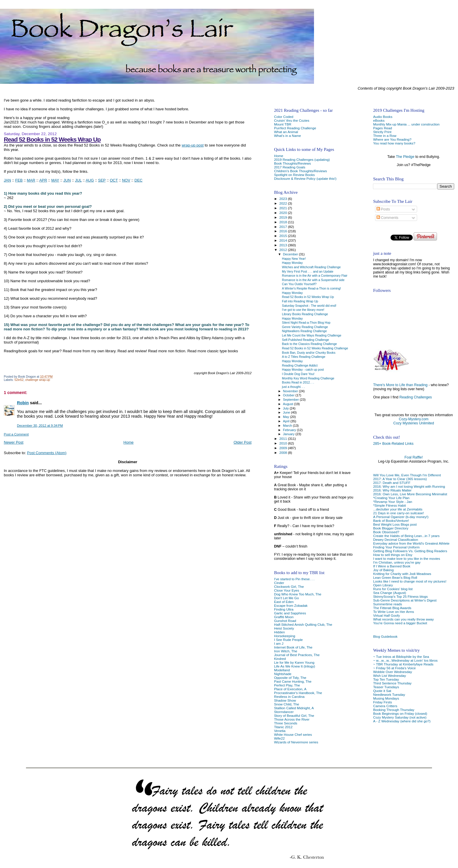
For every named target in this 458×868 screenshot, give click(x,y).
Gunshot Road (285, 621)
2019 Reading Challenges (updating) (302, 160)
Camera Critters (385, 706)
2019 (283, 217)
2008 (283, 453)
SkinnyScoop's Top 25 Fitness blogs (400, 596)
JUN (67, 180)
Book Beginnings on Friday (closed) (400, 713)
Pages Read (382, 128)
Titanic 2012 (283, 727)
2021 (283, 208)
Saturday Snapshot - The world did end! (309, 306)
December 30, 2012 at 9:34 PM (40, 426)
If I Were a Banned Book (392, 566)
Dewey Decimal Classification (395, 540)
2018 (283, 222)
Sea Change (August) (390, 593)
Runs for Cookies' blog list (393, 589)
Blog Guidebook (385, 636)
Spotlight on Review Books (294, 175)
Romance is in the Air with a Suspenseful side (313, 280)
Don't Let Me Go (286, 598)
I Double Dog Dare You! (298, 374)
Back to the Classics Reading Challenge (309, 344)
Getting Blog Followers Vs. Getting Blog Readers (410, 551)
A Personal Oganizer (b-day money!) (401, 517)
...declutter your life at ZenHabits (398, 509)
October (289, 395)
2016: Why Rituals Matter (392, 490)
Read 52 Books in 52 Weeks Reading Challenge (315, 348)
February (290, 430)
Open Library (383, 585)
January (289, 434)
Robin (23, 403)
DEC (138, 180)
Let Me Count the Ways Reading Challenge (312, 335)
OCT (114, 180)
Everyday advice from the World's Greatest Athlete (411, 543)
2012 (283, 250)
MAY (55, 180)
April (287, 421)
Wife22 (279, 738)
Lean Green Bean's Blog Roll (395, 577)
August (289, 404)
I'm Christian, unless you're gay (397, 562)
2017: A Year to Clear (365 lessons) (400, 479)
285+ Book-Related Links (393, 444)
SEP (102, 180)
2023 (283, 199)
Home (129, 442)
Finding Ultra (284, 609)
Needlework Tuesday (389, 694)
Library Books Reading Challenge (305, 314)
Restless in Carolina (289, 697)
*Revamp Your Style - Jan (393, 502)
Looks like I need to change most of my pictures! (410, 581)
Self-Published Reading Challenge (305, 340)
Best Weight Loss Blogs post (395, 524)
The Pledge (405, 157)
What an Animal (286, 132)
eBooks (379, 120)
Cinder (279, 583)
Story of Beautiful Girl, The (294, 716)
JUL (78, 180)
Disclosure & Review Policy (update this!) (305, 178)
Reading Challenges (416, 397)
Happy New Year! (294, 259)
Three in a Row (385, 136)
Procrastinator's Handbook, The (298, 693)
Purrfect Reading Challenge (295, 128)
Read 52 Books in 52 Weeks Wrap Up (52, 139)
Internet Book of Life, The (293, 647)
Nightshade (283, 674)
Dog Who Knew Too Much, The (298, 594)
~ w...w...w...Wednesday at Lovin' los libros (405, 660)
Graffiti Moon (284, 617)
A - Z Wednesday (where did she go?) (402, 721)
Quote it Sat (382, 691)
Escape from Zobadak (291, 605)
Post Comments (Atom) (47, 453)
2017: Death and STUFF (392, 483)
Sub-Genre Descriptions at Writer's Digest (405, 600)
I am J (279, 643)
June (287, 412)
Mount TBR (283, 124)
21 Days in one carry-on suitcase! (398, 513)
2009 (283, 448)
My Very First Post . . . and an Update (308, 271)
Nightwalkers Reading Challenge (304, 331)
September (292, 400)
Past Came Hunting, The (293, 681)
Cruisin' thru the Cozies (292, 120)
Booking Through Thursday (394, 710)
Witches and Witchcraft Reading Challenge (311, 267)
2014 (283, 240)
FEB (19, 180)
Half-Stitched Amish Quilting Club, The (303, 624)
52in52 (19, 380)
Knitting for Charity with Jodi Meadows (402, 574)
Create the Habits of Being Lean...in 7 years (406, 536)
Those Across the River (292, 719)
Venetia (280, 731)
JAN (7, 180)
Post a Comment (16, 434)
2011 (283, 439)
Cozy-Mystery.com (414, 419)
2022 (283, 203)
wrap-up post (193, 145)
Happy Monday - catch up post (303, 369)
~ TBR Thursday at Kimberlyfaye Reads (403, 664)
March (288, 426)
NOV (126, 180)
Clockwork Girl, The (289, 586)
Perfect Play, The (287, 685)
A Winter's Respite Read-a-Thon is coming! (311, 288)
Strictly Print (382, 132)
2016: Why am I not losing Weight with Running (409, 486)
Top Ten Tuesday (386, 679)
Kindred (280, 659)
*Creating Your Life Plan (391, 498)
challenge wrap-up (38, 380)
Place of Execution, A (290, 689)
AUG (90, 180)
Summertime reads (387, 604)
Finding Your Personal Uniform (396, 547)
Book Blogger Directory (391, 528)
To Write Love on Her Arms (393, 612)
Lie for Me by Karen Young (294, 662)
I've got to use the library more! (303, 310)
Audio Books (383, 117)
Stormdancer (284, 712)
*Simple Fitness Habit (389, 505)
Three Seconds (286, 723)
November (291, 391)
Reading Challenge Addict (300, 365)
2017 (283, 227)
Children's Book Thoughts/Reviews (300, 171)
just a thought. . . (293, 387)
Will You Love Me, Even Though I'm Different (407, 475)
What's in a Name (287, 136)
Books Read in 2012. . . (298, 382)
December (291, 254)
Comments (387, 218)
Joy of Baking (383, 570)
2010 (283, 443)
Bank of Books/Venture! (391, 521)
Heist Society (284, 628)
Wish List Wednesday (389, 676)
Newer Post (14, 442)
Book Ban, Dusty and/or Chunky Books (309, 353)
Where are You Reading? (392, 139)
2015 (283, 236)
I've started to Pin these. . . (294, 579)
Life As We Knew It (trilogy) (294, 666)
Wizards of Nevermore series (296, 742)
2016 (283, 231)
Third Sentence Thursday (392, 683)
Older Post (243, 442)
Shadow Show (285, 700)
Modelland (282, 670)
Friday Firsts (382, 702)
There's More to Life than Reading (400, 385)
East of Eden (284, 602)
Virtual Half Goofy (386, 615)
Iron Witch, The (286, 651)
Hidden (279, 632)
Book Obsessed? (386, 532)
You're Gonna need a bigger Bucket (400, 623)
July (286, 408)
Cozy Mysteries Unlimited (414, 423)
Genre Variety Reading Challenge (305, 327)
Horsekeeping (284, 636)
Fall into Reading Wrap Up (300, 301)
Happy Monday (292, 263)
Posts (383, 209)
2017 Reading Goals (290, 167)
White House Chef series (293, 734)
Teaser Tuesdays (386, 687)
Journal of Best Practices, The (297, 655)
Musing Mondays (386, 698)
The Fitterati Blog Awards (392, 608)
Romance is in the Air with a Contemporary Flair (315, 276)
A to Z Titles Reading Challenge (303, 357)
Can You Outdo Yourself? (299, 284)
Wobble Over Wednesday (392, 672)
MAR (31, 180)
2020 (283, 213)
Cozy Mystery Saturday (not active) (400, 717)
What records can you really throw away (403, 619)
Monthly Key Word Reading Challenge (308, 378)
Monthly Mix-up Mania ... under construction (406, 124)
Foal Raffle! (414, 457)
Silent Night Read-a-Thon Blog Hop (306, 323)
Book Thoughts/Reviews (292, 163)
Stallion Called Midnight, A (294, 708)
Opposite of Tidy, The (290, 678)
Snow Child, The (287, 704)
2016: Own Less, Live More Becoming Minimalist (410, 494)
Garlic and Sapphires (290, 613)
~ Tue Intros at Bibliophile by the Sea (401, 657)
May (287, 417)
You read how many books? (394, 143)
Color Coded (284, 117)
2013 (283, 245)
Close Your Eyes (287, 590)
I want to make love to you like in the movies (406, 558)
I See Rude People (288, 640)
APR (43, 180)
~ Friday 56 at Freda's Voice (394, 668)
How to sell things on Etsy (393, 555)
